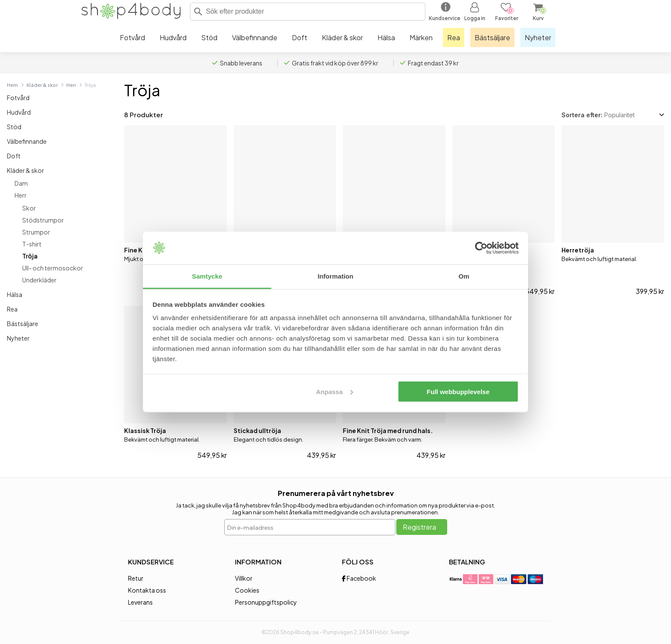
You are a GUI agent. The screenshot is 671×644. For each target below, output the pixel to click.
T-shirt (32, 244)
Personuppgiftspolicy (266, 602)
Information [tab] (335, 276)
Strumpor (36, 232)
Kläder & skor (42, 85)
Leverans (140, 602)
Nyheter (18, 338)
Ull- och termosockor (53, 268)
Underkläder (39, 280)
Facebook (359, 578)
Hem (12, 85)
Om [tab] (464, 276)
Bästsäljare (22, 323)
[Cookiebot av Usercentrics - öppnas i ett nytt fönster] (481, 248)
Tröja (30, 256)
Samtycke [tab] (207, 276)
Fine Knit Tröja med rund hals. (388, 430)
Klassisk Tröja (145, 430)
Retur (136, 578)
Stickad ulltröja (257, 430)
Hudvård (19, 112)
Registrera (419, 527)
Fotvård (18, 98)
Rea (12, 309)
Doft (14, 156)
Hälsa (15, 294)
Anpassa (334, 391)
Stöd (14, 127)
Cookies (247, 590)
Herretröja (578, 250)
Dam (21, 183)
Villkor (244, 578)
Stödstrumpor (43, 220)
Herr (71, 85)
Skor (29, 208)
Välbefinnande (27, 141)
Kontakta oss (147, 590)
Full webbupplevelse (458, 391)
